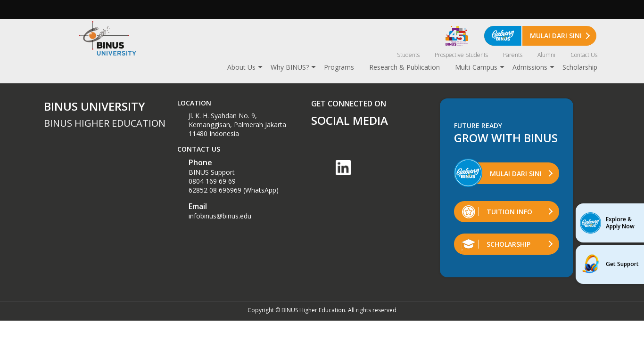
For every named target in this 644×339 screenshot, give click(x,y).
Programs (339, 67)
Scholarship (580, 67)
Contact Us (584, 55)
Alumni (546, 55)
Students (408, 55)
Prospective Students (461, 55)
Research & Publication (405, 67)
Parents (513, 55)
